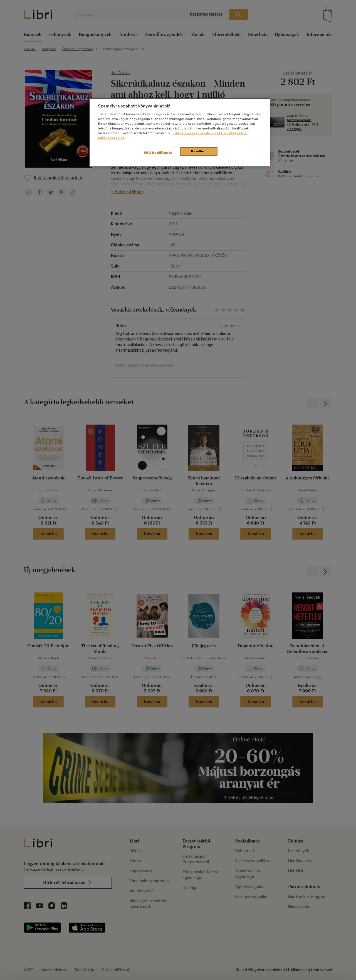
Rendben (199, 151)
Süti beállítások (158, 153)
